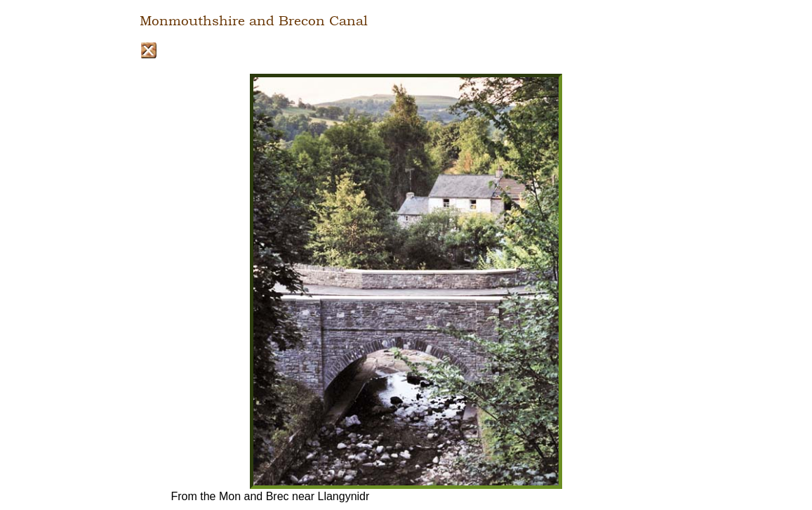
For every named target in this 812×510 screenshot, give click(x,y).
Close (148, 50)
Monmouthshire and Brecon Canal (254, 21)
